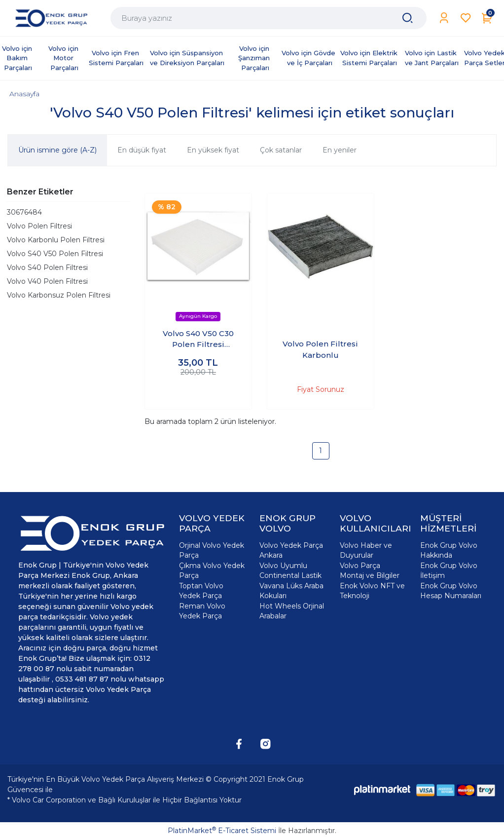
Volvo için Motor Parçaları (64, 58)
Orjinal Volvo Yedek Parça (212, 550)
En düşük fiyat (142, 150)
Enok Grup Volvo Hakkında (449, 550)
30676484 (24, 212)
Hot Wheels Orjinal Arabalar (292, 611)
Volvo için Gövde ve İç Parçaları (309, 58)
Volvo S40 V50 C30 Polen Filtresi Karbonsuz (198, 340)
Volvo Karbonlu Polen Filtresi (56, 240)
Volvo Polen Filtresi (39, 226)
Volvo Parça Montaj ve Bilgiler (370, 571)
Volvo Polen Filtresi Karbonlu (320, 349)
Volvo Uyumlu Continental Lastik (290, 571)
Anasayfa (24, 94)
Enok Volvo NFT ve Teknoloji (372, 591)
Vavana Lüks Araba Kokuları (291, 591)
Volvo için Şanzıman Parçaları (255, 58)
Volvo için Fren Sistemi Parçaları (116, 58)
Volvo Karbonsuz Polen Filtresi (59, 295)
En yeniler (340, 150)
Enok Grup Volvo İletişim (449, 571)
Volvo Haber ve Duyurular (366, 550)
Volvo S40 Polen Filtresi (47, 267)
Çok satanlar (281, 150)
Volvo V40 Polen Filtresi (47, 281)
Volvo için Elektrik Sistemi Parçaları (370, 58)
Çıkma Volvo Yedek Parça (212, 571)
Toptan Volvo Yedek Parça (201, 591)
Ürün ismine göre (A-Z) (57, 150)
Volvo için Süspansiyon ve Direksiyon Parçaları (187, 58)
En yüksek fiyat (213, 150)
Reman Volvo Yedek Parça (202, 611)
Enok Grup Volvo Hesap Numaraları (451, 591)
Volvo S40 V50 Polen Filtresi (55, 254)
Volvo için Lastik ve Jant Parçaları (432, 58)
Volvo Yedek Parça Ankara (291, 550)
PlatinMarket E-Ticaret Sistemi (222, 831)
